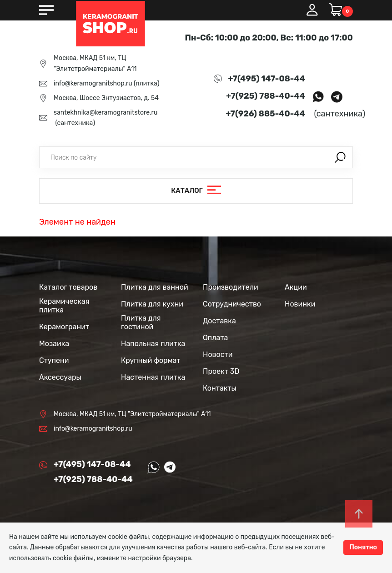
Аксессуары (60, 377)
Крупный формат (151, 360)
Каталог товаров (68, 287)
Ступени (54, 360)
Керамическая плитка (64, 306)
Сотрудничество (232, 304)
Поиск (340, 157)
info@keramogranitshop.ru (93, 83)
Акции (296, 287)
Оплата (215, 338)
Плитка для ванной (155, 287)
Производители (231, 287)
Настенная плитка (153, 377)
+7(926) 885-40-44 (266, 114)
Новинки (300, 304)
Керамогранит (64, 327)
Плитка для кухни (152, 304)
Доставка (219, 321)
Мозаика (54, 344)
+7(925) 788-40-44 (266, 96)
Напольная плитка (153, 344)
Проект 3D (221, 371)
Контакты (220, 388)
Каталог (187, 191)
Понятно (363, 547)
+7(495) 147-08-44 (267, 79)
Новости (218, 354)
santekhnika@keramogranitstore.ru (106, 113)
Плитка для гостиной (141, 322)
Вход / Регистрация (312, 10)
